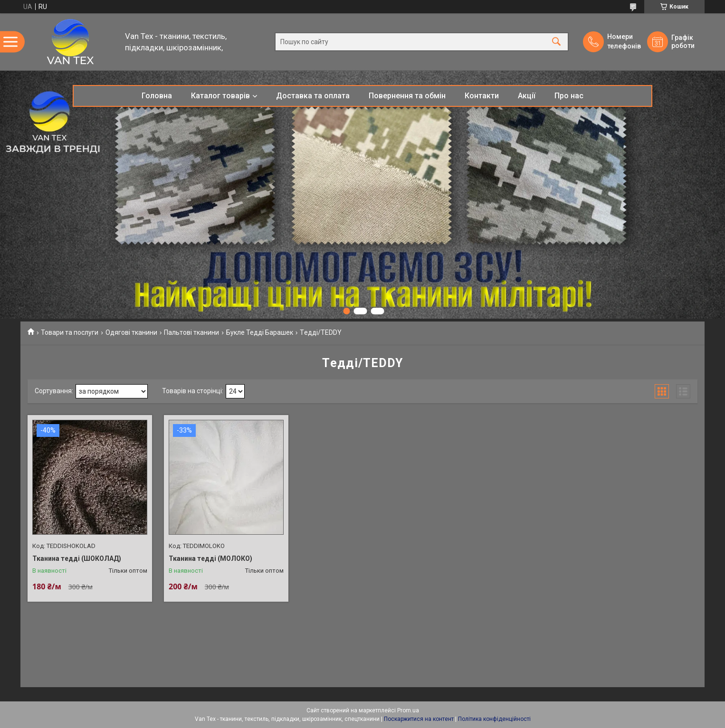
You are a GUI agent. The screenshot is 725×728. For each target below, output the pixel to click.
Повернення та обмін (407, 96)
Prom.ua (408, 710)
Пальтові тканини (191, 332)
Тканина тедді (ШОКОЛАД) (77, 558)
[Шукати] (556, 42)
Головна (157, 96)
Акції (527, 96)
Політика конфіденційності (494, 719)
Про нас (569, 96)
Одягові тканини (131, 332)
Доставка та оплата (313, 96)
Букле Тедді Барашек (260, 332)
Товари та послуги (70, 332)
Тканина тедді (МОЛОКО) (210, 558)
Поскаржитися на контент (419, 719)
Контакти (482, 96)
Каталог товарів (220, 96)
